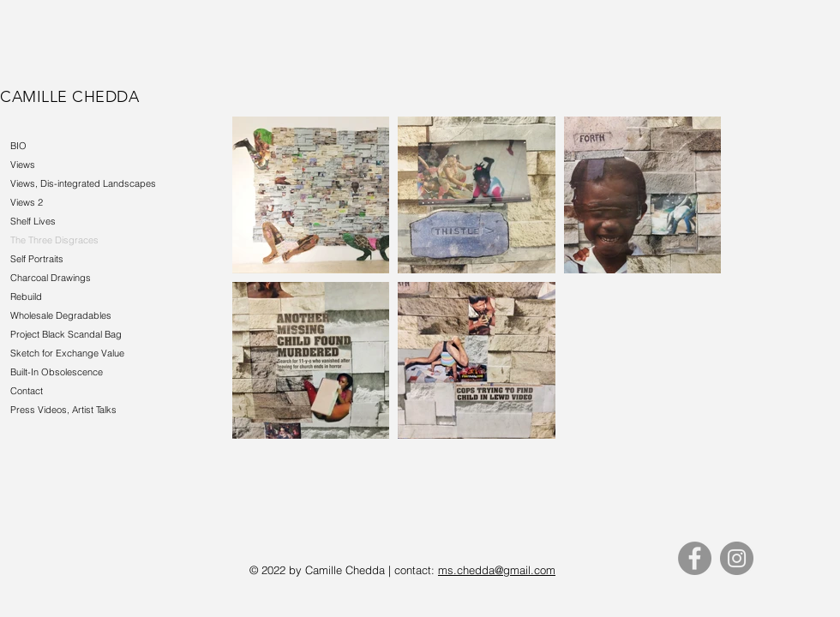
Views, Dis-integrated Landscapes (83, 183)
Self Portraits (37, 259)
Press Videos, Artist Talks (63, 410)
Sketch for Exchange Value (67, 353)
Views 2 (27, 202)
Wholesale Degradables (61, 315)
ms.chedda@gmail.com (497, 570)
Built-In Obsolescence (57, 372)
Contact (27, 391)
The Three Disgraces (54, 240)
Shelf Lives (33, 221)
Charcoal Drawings (51, 278)
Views (23, 165)
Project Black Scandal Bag (66, 334)
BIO (18, 146)
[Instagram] (737, 558)
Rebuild (26, 297)
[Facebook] (695, 558)
